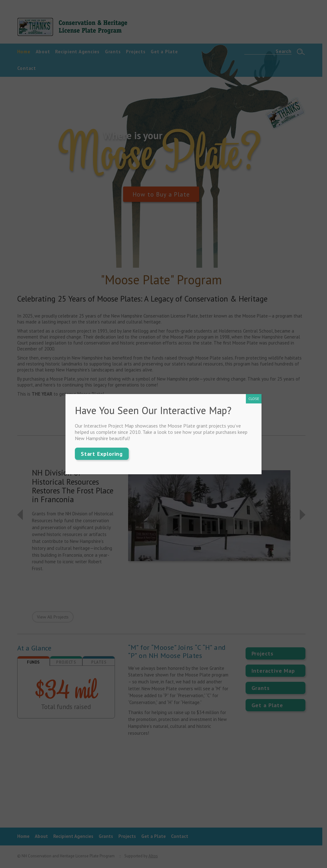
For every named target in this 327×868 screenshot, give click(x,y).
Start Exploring (102, 454)
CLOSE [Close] (254, 399)
